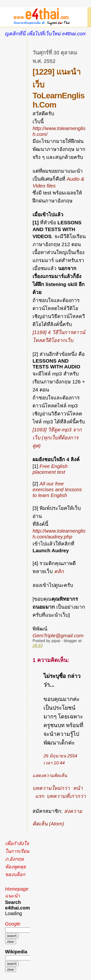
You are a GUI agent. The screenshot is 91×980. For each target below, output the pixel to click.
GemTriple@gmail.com (58, 635)
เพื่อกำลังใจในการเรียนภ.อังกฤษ (17, 851)
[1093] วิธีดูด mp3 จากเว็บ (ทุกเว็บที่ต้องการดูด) (57, 438)
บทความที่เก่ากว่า (66, 796)
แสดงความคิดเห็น (50, 776)
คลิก (59, 571)
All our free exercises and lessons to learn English (57, 489)
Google (13, 924)
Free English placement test (50, 469)
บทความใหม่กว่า (51, 788)
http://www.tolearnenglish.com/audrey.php (59, 534)
